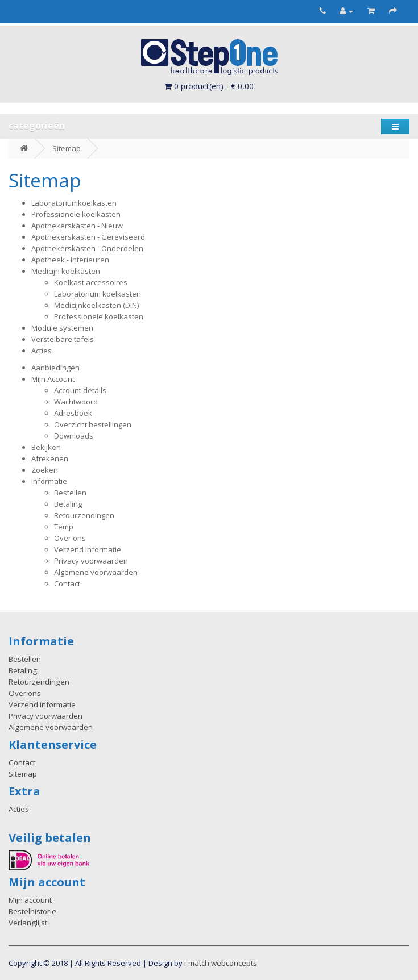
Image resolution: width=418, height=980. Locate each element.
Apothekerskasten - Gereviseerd (88, 237)
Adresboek (73, 413)
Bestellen (70, 493)
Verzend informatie (88, 549)
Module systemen (62, 328)
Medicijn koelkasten (66, 271)
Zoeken (45, 470)
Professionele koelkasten (76, 214)
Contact (67, 583)
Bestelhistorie (32, 911)
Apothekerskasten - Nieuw (77, 226)
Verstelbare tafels (63, 339)
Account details (80, 390)
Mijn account (30, 900)
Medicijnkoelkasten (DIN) (96, 305)
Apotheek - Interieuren (70, 260)
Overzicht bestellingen (93, 424)
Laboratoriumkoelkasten (74, 203)
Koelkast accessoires (91, 282)
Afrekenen (50, 458)
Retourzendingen (84, 515)
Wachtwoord (76, 402)
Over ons (70, 538)
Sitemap (67, 148)
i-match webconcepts (221, 963)
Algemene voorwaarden (96, 572)
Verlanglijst (28, 923)
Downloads (74, 436)
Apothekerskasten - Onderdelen (87, 248)
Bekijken (46, 447)
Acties (42, 351)
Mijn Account (53, 379)
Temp (64, 527)
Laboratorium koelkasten (98, 294)
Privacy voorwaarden (91, 561)
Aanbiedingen (55, 368)
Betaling (68, 504)
